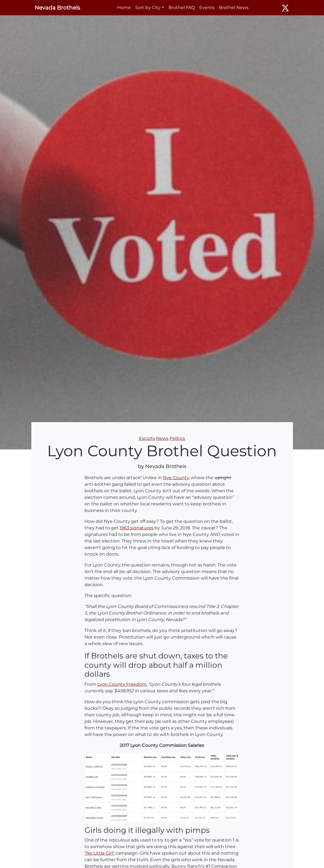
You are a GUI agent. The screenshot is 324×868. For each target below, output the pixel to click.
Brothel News (234, 8)
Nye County (176, 478)
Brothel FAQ (182, 8)
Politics (177, 438)
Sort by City (148, 8)
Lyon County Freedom (122, 684)
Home (124, 8)
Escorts (147, 438)
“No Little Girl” (99, 853)
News (162, 438)
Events (207, 8)
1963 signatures (137, 528)
